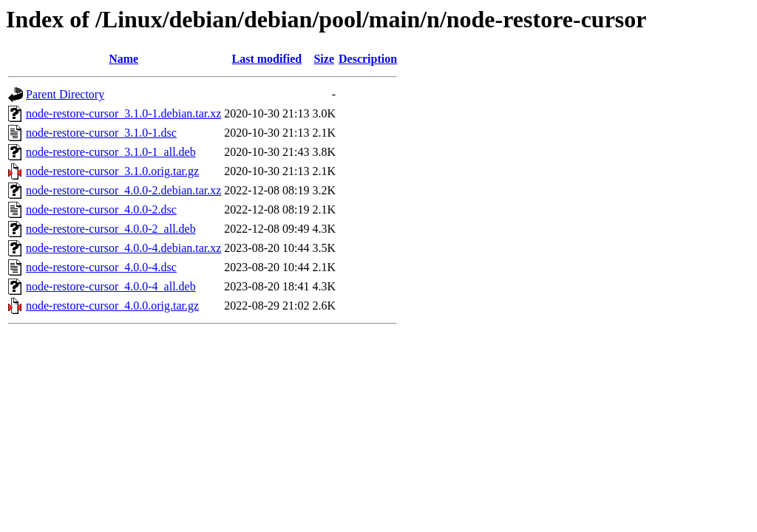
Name (123, 59)
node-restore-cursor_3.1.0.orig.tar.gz (112, 171)
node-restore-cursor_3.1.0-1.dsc (101, 133)
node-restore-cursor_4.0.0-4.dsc (101, 267)
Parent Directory (65, 94)
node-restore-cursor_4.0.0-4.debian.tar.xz (123, 248)
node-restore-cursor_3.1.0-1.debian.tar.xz (123, 113)
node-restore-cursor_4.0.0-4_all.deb (111, 286)
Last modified (267, 59)
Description (368, 59)
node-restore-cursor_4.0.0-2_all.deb (111, 229)
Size (324, 59)
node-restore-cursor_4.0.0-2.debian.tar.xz (123, 190)
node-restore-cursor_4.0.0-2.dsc (101, 209)
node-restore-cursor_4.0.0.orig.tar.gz (112, 306)
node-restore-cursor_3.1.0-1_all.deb (111, 152)
